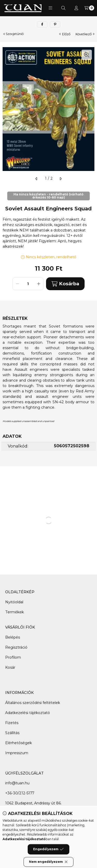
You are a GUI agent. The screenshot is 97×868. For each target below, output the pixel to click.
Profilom (13, 657)
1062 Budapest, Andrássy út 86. (33, 803)
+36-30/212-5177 (20, 793)
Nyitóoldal (14, 602)
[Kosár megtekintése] (89, 8)
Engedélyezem (48, 857)
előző (65, 34)
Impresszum (17, 753)
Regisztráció (16, 647)
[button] (50, 8)
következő (85, 34)
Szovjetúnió (15, 34)
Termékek (14, 612)
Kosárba (65, 284)
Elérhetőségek (18, 743)
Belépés (13, 637)
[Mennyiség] (28, 284)
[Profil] (76, 8)
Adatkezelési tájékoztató (28, 713)
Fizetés (12, 723)
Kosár (10, 667)
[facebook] (42, 24)
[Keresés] (63, 8)
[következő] (61, 179)
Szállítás (12, 733)
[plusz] (39, 284)
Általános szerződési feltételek (33, 703)
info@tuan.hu (17, 783)
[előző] (36, 179)
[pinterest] (55, 24)
